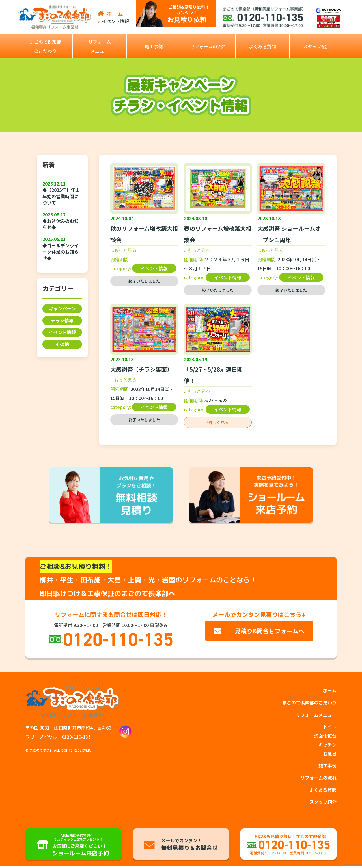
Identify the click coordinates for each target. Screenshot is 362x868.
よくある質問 (323, 791)
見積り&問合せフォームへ (270, 631)
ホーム (330, 691)
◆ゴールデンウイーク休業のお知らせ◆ (61, 252)
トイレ (330, 727)
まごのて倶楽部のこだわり (309, 703)
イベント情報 (62, 332)
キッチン (327, 745)
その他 (62, 344)
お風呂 (330, 754)
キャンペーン (62, 309)
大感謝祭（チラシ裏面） (141, 369)
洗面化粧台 (325, 736)
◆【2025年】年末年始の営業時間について (61, 196)
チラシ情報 (62, 321)
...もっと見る (123, 250)
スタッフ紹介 (323, 804)
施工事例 (327, 766)
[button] (100, 46)
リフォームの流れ (318, 779)
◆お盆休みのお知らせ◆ (61, 224)
